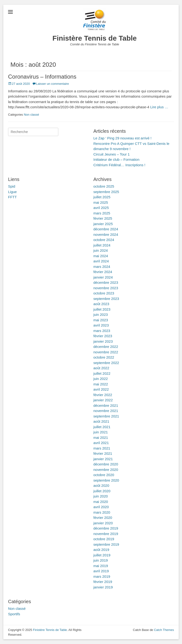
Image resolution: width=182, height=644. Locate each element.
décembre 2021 (106, 405)
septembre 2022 (106, 363)
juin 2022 (101, 379)
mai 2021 (101, 438)
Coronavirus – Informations (42, 77)
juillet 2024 (102, 245)
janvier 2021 (103, 459)
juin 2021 (101, 432)
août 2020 (101, 485)
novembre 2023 (106, 288)
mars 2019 (102, 576)
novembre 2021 (106, 411)
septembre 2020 (106, 480)
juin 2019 (101, 560)
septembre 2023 (106, 299)
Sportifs (14, 614)
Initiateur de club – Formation (116, 159)
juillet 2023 (102, 309)
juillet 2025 (102, 197)
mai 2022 (101, 384)
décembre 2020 (106, 464)
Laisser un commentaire (52, 84)
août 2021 (101, 421)
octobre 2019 (104, 539)
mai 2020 (101, 502)
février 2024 (103, 272)
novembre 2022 (106, 352)
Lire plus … (159, 107)
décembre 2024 (106, 229)
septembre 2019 (106, 544)
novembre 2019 (106, 534)
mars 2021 (102, 448)
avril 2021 (101, 443)
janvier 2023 (103, 341)
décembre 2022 (106, 347)
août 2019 (101, 550)
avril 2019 (101, 571)
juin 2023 (101, 315)
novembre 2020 (106, 470)
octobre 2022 (104, 357)
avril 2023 (101, 325)
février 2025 (103, 218)
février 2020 (103, 518)
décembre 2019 (106, 528)
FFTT (12, 197)
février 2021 (103, 453)
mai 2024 (101, 256)
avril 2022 (101, 389)
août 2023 (101, 304)
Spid (12, 186)
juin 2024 (101, 250)
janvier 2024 (103, 277)
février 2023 (103, 336)
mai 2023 (101, 320)
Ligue (12, 192)
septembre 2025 (106, 192)
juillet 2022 (102, 373)
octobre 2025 (104, 186)
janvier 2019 (103, 587)
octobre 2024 (104, 240)
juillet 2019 (102, 555)
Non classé (31, 115)
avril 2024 (101, 261)
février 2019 (103, 582)
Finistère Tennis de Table (95, 38)
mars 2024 (102, 267)
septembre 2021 (106, 416)
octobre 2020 (104, 475)
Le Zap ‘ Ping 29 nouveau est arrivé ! (122, 138)
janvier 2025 (103, 224)
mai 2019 (101, 566)
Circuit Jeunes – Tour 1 (111, 154)
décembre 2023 (106, 282)
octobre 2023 (104, 293)
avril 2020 (101, 507)
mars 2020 (102, 512)
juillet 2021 (102, 427)
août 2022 (101, 368)
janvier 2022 (103, 400)
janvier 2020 (103, 523)
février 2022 (103, 395)
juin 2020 (101, 496)
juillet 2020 (102, 491)
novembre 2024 (106, 234)
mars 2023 (102, 331)
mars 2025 (102, 213)
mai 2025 (101, 202)
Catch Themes (164, 630)
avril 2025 (101, 208)
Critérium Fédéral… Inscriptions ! (119, 165)
